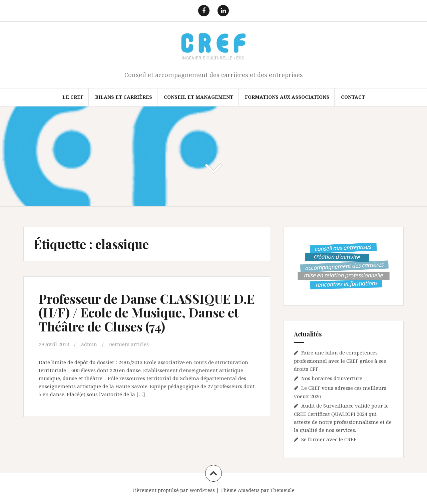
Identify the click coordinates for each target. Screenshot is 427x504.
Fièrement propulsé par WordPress (174, 490)
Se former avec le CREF (329, 439)
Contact (353, 97)
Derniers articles (129, 344)
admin (89, 344)
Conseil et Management (198, 97)
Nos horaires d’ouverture (332, 378)
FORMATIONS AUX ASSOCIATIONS (287, 97)
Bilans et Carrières (124, 97)
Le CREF (73, 97)
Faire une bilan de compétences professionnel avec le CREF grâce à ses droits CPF (340, 361)
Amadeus (249, 490)
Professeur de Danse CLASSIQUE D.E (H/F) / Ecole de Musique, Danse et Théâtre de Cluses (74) (147, 313)
